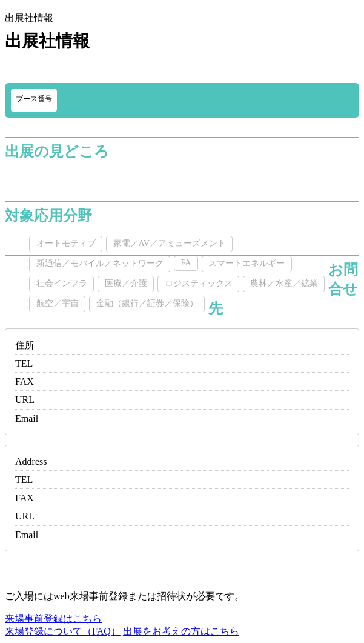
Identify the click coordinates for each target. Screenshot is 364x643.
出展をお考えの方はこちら (181, 631)
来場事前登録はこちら (53, 618)
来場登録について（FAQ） (63, 631)
